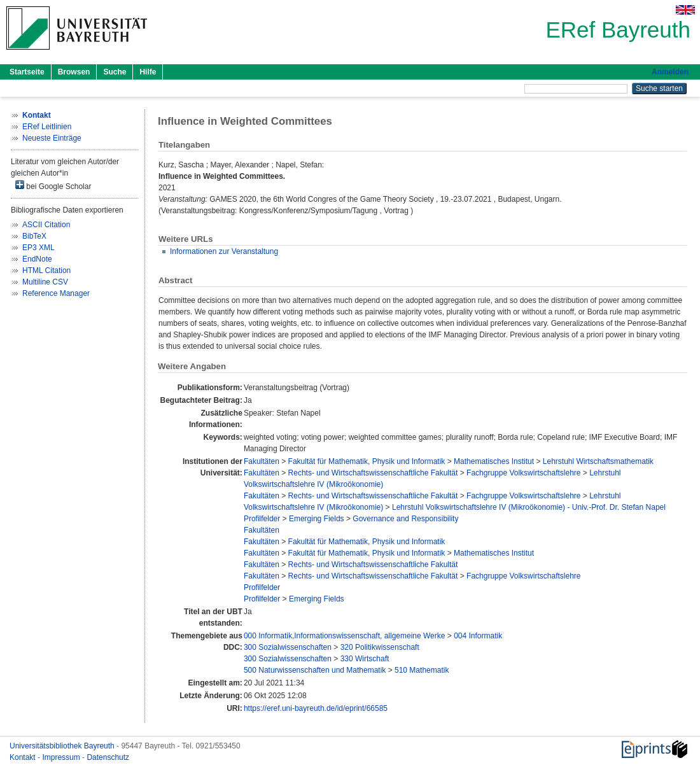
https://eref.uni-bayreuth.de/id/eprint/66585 (316, 708)
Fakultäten (262, 461)
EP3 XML (38, 248)
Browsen (74, 72)
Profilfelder (262, 519)
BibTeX (34, 236)
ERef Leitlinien (47, 127)
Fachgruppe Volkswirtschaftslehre (523, 473)
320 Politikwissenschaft (380, 647)
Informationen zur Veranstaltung (224, 251)
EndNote (37, 259)
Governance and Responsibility (405, 519)
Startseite (27, 72)
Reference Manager (56, 293)
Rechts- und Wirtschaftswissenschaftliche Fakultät (373, 473)
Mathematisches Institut (494, 461)
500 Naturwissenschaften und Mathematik (315, 670)
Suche (115, 72)
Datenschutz (108, 757)
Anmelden (670, 72)
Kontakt (24, 757)
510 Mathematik (422, 670)
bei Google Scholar (53, 186)
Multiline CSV (45, 282)
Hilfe (148, 72)
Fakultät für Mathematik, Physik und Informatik (367, 461)
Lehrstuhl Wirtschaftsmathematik (598, 461)
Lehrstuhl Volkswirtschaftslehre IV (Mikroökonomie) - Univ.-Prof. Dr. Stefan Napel (529, 507)
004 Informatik (478, 636)
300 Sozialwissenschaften (288, 647)
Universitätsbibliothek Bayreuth (63, 746)
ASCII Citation (46, 225)
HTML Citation (46, 270)
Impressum (62, 757)
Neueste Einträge (52, 138)
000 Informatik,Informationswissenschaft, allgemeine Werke (345, 636)
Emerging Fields (317, 519)
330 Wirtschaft (365, 659)
